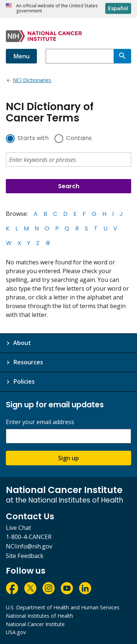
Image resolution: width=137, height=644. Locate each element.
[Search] (122, 56)
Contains (79, 139)
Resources (28, 362)
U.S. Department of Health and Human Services (63, 607)
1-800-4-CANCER (29, 537)
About (22, 343)
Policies (24, 381)
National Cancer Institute (35, 624)
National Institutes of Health (39, 616)
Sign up (68, 458)
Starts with (33, 139)
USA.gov (16, 632)
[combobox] (80, 56)
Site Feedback (25, 556)
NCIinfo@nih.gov (29, 546)
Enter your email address (40, 422)
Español (118, 8)
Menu (21, 56)
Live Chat (18, 528)
